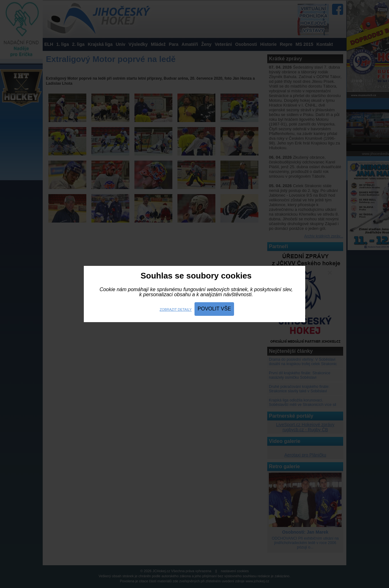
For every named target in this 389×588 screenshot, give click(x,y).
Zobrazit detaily (176, 309)
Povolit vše (214, 309)
